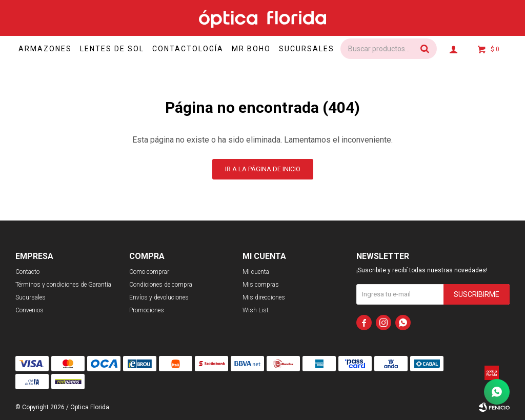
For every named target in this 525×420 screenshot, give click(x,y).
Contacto (27, 272)
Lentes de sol (118, 49)
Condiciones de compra (161, 285)
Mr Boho (264, 49)
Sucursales (322, 49)
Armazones (48, 49)
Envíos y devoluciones (159, 297)
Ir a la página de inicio (263, 169)
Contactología (197, 49)
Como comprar (149, 272)
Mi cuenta (256, 272)
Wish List (256, 310)
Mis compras (261, 285)
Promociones (147, 310)
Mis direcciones (264, 297)
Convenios (29, 310)
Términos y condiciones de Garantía (63, 285)
